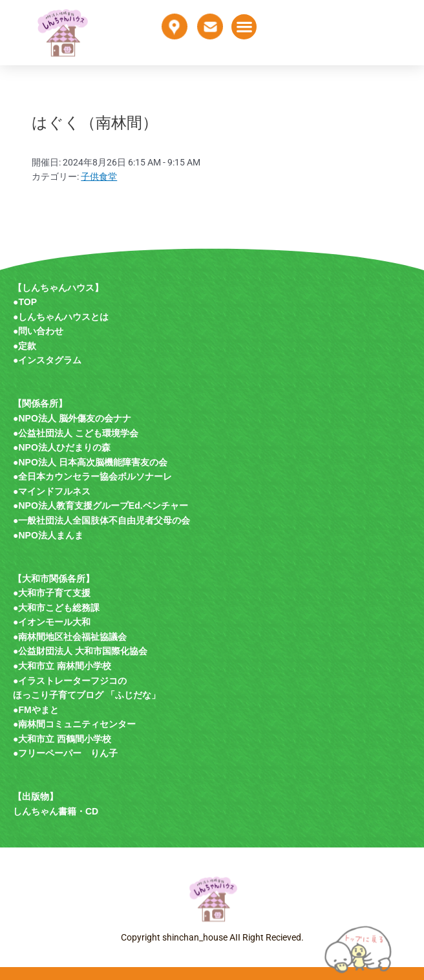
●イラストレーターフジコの (70, 681)
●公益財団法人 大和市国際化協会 (80, 651)
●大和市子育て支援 (52, 593)
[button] (244, 27)
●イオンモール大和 (52, 622)
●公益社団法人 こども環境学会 (76, 433)
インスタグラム (50, 360)
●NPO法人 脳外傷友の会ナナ (72, 418)
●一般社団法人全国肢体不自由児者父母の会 (101, 520)
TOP (27, 302)
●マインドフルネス (52, 491)
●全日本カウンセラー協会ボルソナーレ (92, 476)
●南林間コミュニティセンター (74, 724)
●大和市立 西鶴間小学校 (62, 739)
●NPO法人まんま (48, 535)
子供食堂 (99, 176)
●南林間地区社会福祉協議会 (70, 637)
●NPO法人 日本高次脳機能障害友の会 (90, 462)
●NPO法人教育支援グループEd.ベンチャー (101, 506)
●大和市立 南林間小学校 (62, 666)
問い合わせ (41, 331)
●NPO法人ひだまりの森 (62, 447)
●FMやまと (36, 710)
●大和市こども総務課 (56, 608)
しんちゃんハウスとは (63, 317)
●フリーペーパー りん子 (65, 753)
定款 (27, 346)
